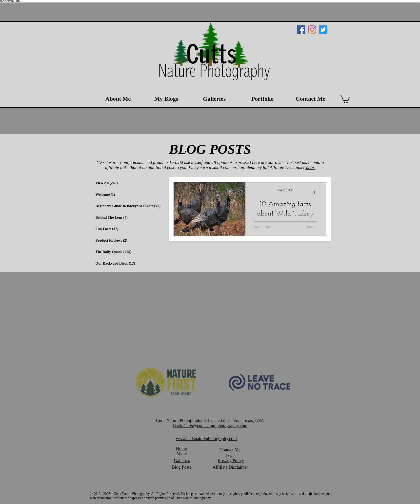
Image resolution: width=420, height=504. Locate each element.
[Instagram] (312, 30)
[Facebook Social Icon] (301, 30)
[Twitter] (323, 30)
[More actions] (316, 193)
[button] (345, 99)
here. (310, 168)
